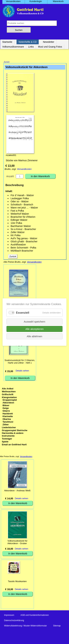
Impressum (9, 615)
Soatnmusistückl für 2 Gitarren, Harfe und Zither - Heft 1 (20, 362)
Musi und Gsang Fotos (50, 47)
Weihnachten (9, 392)
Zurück (7, 62)
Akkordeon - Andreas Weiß (17, 491)
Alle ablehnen (34, 336)
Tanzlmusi (8, 422)
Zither (6, 425)
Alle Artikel (8, 389)
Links (31, 47)
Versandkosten (24, 169)
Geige (6, 408)
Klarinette (8, 417)
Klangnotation (9, 398)
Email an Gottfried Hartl (14, 445)
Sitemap (57, 626)
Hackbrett (8, 414)
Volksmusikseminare (13, 47)
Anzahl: (10, 177)
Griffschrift (8, 395)
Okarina (7, 419)
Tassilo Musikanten (17, 582)
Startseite (7, 42)
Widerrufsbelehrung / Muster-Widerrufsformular (25, 626)
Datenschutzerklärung (14, 621)
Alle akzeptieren (34, 329)
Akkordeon (8, 403)
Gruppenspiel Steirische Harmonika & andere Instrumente (15, 433)
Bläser (6, 406)
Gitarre (6, 411)
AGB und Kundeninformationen (35, 615)
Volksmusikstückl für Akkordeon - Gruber (17, 542)
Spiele (5, 442)
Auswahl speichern (35, 321)
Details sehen (22, 371)
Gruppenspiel (10, 400)
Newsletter (49, 42)
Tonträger (7, 439)
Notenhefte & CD (28, 42)
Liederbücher (9, 428)
